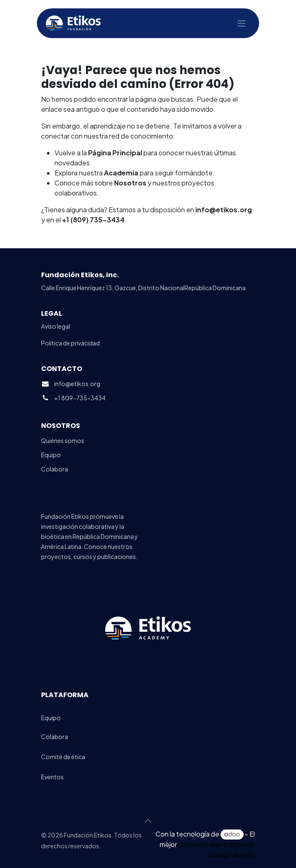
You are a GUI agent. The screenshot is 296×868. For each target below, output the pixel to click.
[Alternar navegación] (241, 23)
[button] (148, 821)
